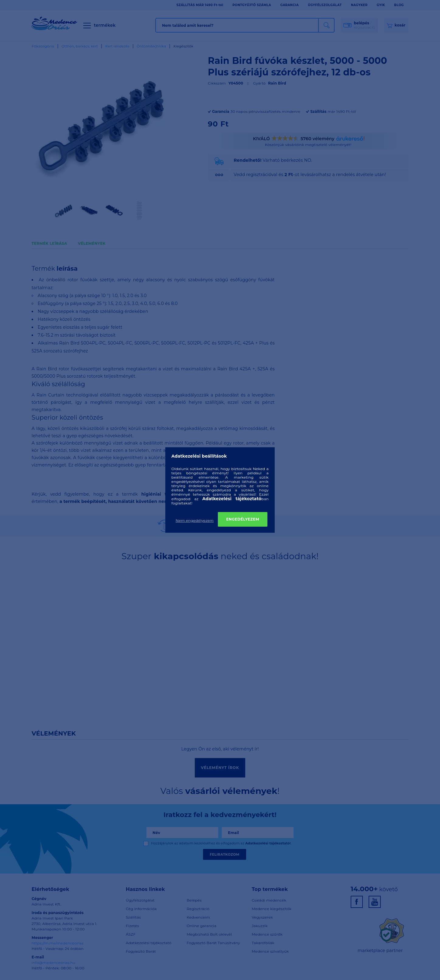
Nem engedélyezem (195, 520)
